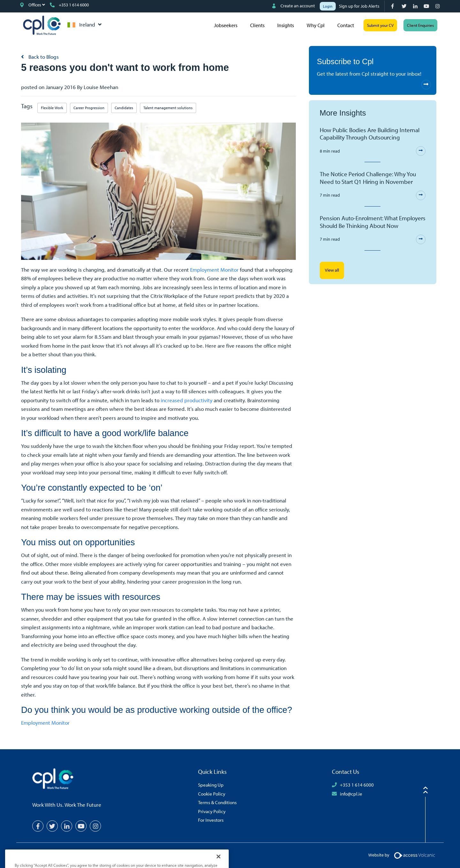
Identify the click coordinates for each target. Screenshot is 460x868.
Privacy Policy (212, 811)
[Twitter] (405, 6)
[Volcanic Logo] (414, 855)
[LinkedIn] (416, 6)
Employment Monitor (214, 270)
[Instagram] (438, 6)
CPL (42, 25)
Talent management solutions (168, 108)
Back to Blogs (43, 57)
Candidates (124, 108)
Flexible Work (52, 108)
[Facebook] (393, 6)
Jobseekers (226, 25)
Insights (286, 25)
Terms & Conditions (217, 802)
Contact (346, 25)
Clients (257, 25)
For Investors (211, 820)
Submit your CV (380, 25)
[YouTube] (427, 6)
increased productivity (187, 400)
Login (328, 6)
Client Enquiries (420, 25)
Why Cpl (316, 25)
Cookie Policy (212, 794)
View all (332, 270)
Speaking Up (211, 785)
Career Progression (89, 108)
